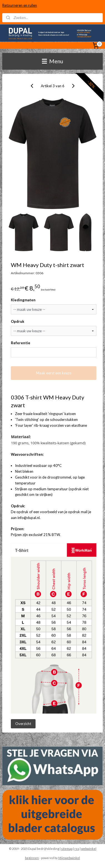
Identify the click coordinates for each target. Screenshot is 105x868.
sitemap (67, 849)
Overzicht (23, 724)
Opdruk (17, 321)
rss (77, 849)
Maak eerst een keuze (54, 373)
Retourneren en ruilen (20, 5)
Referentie (21, 343)
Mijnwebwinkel (69, 858)
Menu (52, 61)
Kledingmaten (23, 300)
